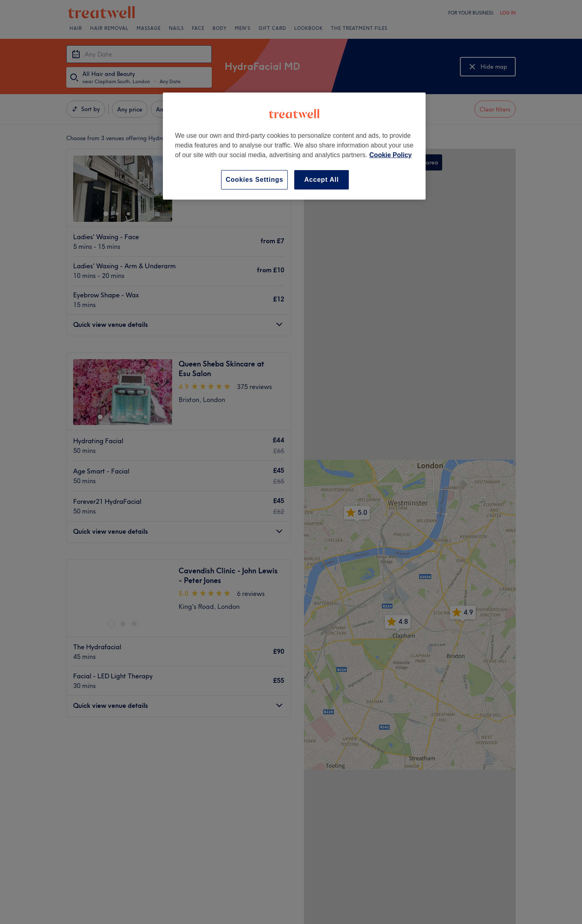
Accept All (322, 180)
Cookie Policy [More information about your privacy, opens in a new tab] (391, 155)
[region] (294, 146)
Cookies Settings (254, 180)
